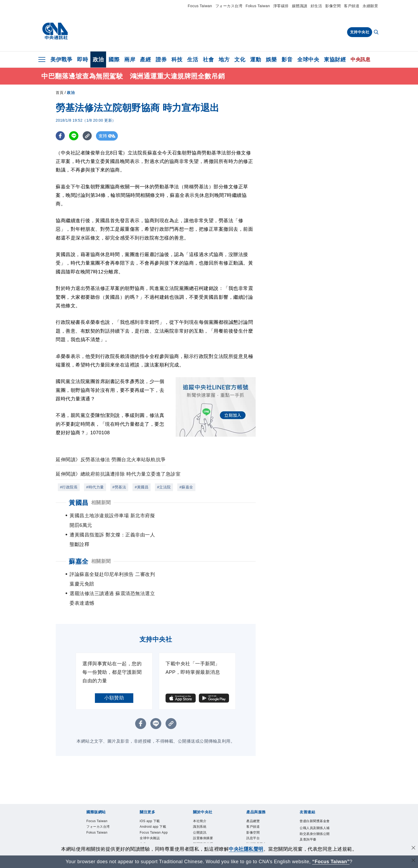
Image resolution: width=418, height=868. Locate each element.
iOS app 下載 (151, 783)
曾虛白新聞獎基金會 (314, 786)
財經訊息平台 (257, 808)
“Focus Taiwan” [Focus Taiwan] (331, 862)
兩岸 (130, 59)
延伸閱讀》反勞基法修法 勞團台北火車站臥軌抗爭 (111, 460)
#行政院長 (69, 487)
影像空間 (333, 6)
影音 (287, 59)
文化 (240, 59)
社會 (208, 59)
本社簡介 (200, 783)
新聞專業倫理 (204, 808)
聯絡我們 (200, 826)
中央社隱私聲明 (246, 849)
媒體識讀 (300, 6)
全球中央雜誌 (150, 801)
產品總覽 (254, 783)
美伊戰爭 (61, 59)
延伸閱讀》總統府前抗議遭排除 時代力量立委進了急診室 (118, 474)
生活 (193, 59)
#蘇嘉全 (186, 487)
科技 (177, 59)
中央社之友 (255, 820)
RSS (250, 826)
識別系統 (200, 789)
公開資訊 (200, 795)
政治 (98, 59)
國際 (114, 59)
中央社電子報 (150, 826)
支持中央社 (360, 32)
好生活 (316, 6)
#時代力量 (95, 487)
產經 (145, 59)
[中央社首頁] (55, 31)
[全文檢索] (377, 33)
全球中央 (308, 59)
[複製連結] (88, 136)
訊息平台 (254, 801)
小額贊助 (114, 659)
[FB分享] (60, 136)
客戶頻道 (352, 6)
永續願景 (370, 6)
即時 (83, 59)
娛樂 (271, 59)
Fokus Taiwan (258, 6)
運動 (256, 59)
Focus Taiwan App (155, 795)
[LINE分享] (74, 136)
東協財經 (335, 59)
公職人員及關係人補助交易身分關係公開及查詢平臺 (314, 803)
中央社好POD (151, 832)
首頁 (60, 93)
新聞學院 (147, 820)
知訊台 (252, 814)
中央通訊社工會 (312, 815)
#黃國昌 (142, 487)
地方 (224, 59)
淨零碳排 (281, 6)
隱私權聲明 (202, 820)
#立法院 (164, 487)
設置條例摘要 (204, 801)
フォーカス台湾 (229, 6)
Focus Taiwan (200, 6)
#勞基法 (119, 487)
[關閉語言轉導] (413, 861)
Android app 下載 (154, 789)
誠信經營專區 (204, 814)
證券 (161, 59)
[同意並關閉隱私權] (413, 848)
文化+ (144, 808)
